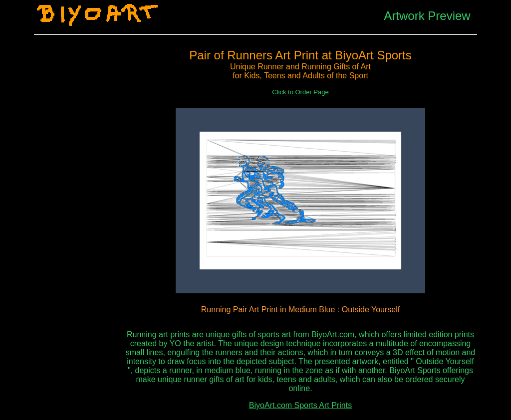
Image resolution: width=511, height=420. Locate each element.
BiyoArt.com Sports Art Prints (300, 405)
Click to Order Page (300, 92)
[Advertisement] (79, 195)
